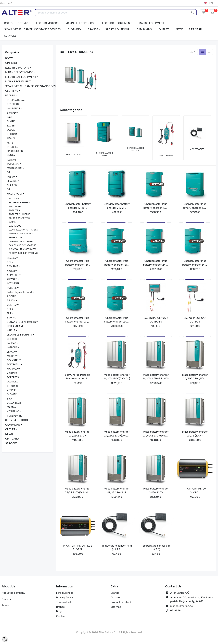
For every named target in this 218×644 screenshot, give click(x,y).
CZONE (12, 222)
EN (209, 3)
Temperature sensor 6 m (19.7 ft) (156, 548)
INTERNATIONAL (16, 100)
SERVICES (10, 36)
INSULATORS (15, 206)
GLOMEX (12, 394)
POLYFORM (14, 365)
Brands (60, 607)
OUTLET (164, 29)
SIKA (10, 399)
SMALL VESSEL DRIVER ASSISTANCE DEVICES (32, 29)
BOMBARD (13, 134)
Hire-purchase (65, 593)
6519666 (175, 610)
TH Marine (13, 386)
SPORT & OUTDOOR (117, 29)
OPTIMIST (24, 23)
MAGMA (11, 407)
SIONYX (11, 318)
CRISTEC (12, 305)
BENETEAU (13, 104)
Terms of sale (64, 602)
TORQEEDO (13, 164)
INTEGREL (12, 147)
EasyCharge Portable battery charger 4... (78, 377)
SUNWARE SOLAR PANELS (21, 322)
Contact (61, 616)
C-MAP (11, 121)
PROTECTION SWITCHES (21, 234)
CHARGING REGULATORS (21, 241)
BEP (9, 262)
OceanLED (13, 382)
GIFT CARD (195, 29)
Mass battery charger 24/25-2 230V (78, 434)
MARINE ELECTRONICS (80, 23)
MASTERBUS (15, 226)
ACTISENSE (13, 284)
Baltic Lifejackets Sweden (21, 292)
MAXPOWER (14, 356)
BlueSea (11, 258)
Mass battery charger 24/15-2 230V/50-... (195, 377)
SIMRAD (11, 113)
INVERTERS (14, 210)
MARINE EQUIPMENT (151, 23)
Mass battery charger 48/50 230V (156, 491)
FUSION (11, 177)
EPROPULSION (15, 151)
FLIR (9, 313)
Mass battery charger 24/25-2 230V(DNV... (117, 434)
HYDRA (11, 155)
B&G (9, 117)
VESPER (11, 390)
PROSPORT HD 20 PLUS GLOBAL (78, 548)
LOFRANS (12, 347)
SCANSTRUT (14, 360)
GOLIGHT (12, 339)
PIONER (11, 138)
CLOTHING (74, 29)
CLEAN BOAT (14, 403)
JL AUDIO (12, 181)
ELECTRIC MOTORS (47, 23)
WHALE (11, 330)
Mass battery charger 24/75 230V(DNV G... (78, 491)
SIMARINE (12, 266)
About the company (13, 593)
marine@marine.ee (182, 606)
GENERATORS (15, 237)
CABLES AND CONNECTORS (22, 245)
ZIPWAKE (12, 279)
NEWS (180, 29)
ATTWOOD (13, 275)
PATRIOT (12, 160)
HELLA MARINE (15, 326)
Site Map (116, 607)
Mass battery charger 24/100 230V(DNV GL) (117, 377)
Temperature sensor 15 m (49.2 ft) (117, 548)
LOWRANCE (13, 109)
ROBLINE (12, 288)
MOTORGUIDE (15, 168)
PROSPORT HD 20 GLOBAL (195, 491)
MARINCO (12, 369)
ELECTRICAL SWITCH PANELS (23, 230)
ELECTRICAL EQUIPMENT (116, 23)
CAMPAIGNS (144, 29)
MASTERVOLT (15, 194)
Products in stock (121, 602)
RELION (11, 301)
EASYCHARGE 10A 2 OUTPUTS (156, 320)
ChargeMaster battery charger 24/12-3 (117, 206)
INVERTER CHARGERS (19, 214)
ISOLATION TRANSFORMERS (23, 249)
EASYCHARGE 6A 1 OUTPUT (195, 320)
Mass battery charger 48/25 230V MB (117, 491)
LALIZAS (12, 343)
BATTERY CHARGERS (19, 203)
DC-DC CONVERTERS (19, 218)
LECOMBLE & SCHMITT (20, 335)
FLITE (10, 143)
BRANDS (93, 29)
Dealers (6, 599)
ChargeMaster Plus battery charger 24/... (156, 263)
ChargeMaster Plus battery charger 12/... (156, 206)
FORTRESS (13, 377)
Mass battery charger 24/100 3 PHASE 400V (156, 377)
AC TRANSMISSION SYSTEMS (23, 253)
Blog (59, 611)
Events (6, 605)
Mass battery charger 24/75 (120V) (195, 434)
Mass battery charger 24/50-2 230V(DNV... (156, 434)
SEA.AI (11, 309)
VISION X (12, 373)
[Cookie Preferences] (5, 639)
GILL (9, 172)
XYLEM (11, 271)
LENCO (11, 352)
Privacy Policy (65, 597)
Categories (12, 52)
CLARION (12, 185)
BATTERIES (14, 199)
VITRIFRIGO (13, 411)
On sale (115, 597)
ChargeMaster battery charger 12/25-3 (78, 206)
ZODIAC (11, 130)
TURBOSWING (15, 416)
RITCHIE (11, 296)
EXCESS (11, 126)
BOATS (8, 23)
